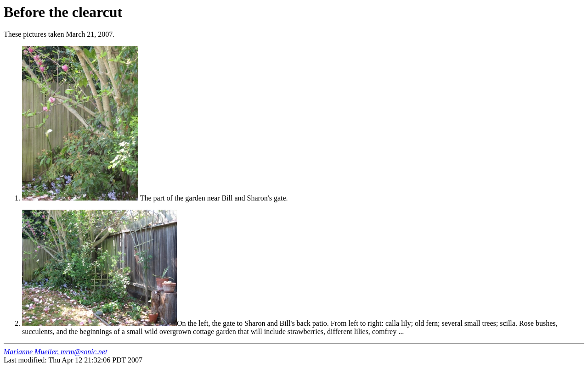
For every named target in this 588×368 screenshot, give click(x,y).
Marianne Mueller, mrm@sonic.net (55, 352)
